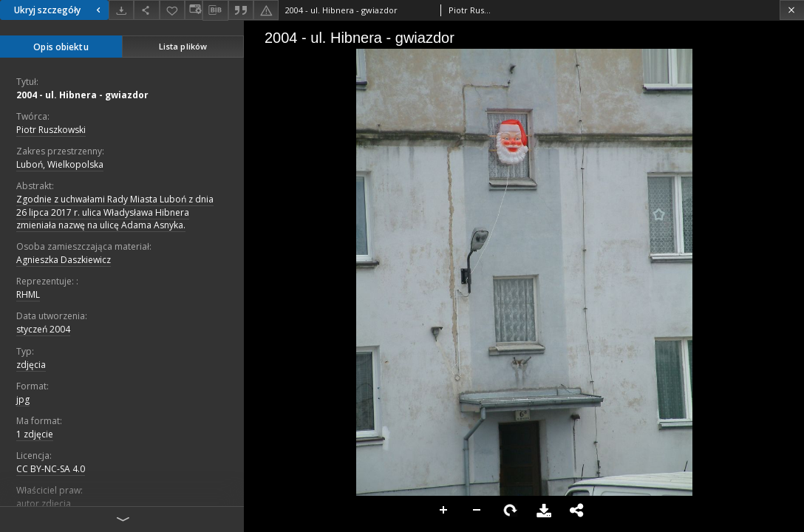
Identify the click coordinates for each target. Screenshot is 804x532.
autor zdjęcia (44, 504)
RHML (28, 294)
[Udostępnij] (146, 10)
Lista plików (183, 46)
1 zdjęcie (35, 434)
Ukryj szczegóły (59, 10)
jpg (23, 399)
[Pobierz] (121, 10)
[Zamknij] (792, 10)
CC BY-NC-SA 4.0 (51, 469)
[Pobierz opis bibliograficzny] (215, 10)
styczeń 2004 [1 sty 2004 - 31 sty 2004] (43, 329)
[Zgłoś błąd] (266, 10)
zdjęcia (31, 365)
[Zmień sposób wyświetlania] (194, 10)
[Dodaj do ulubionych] (172, 10)
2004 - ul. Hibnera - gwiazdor (82, 95)
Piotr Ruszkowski (51, 130)
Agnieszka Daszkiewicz (64, 260)
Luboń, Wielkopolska (60, 164)
